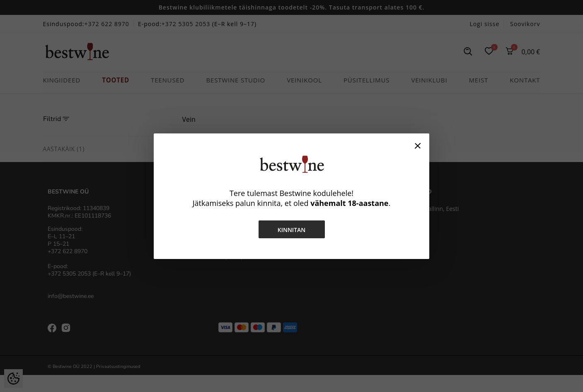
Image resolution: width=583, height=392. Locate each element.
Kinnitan (292, 230)
